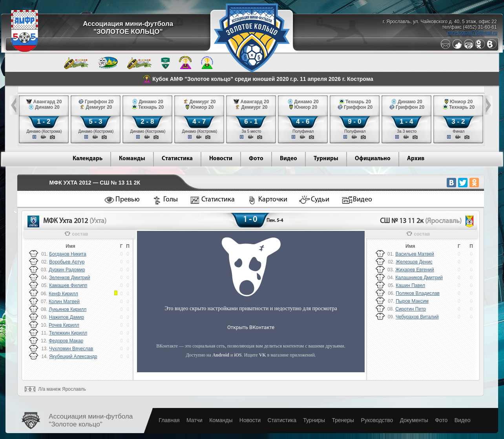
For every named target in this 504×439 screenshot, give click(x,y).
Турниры (326, 159)
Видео (289, 159)
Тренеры (343, 420)
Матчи (194, 420)
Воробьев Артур (67, 262)
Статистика (177, 159)
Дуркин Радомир (67, 270)
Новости (221, 159)
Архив (416, 159)
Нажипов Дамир (67, 317)
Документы (414, 420)
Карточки (273, 200)
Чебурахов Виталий (417, 317)
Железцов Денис (414, 262)
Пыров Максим (412, 301)
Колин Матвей (64, 302)
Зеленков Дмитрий (69, 278)
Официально (373, 159)
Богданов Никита (68, 254)
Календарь (88, 159)
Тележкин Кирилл (68, 333)
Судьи (320, 200)
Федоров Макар (66, 341)
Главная (169, 420)
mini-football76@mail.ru (472, 33)
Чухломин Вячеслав (71, 349)
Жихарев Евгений (415, 270)
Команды (132, 159)
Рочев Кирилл (64, 325)
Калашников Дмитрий (419, 278)
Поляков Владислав (418, 293)
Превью (128, 200)
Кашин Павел (410, 285)
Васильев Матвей (415, 254)
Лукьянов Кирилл (68, 309)
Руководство (377, 420)
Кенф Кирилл (63, 294)
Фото (256, 159)
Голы (171, 200)
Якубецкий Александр (73, 357)
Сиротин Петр (411, 309)
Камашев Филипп (68, 285)
